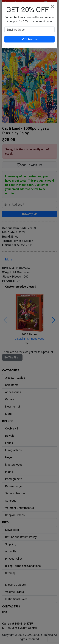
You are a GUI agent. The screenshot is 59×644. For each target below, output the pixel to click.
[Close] (52, 7)
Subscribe (29, 39)
